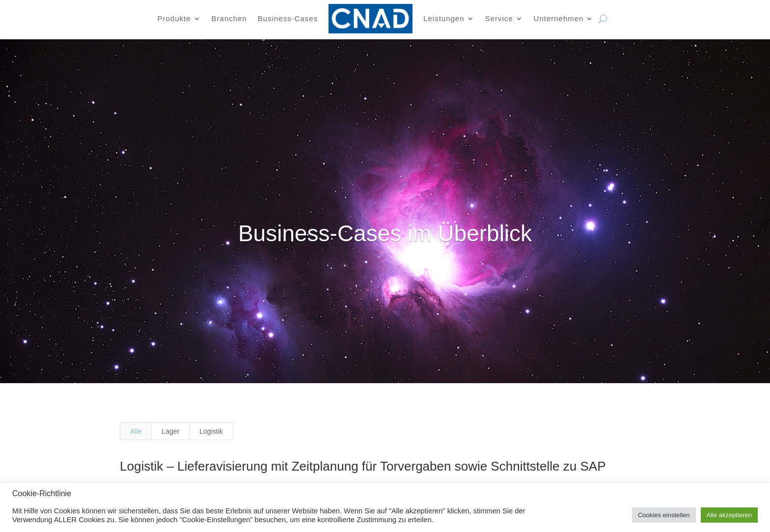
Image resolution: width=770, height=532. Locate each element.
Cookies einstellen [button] (664, 515)
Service (499, 18)
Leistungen (444, 18)
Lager (170, 431)
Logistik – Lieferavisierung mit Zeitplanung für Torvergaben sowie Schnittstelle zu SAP (360, 466)
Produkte (174, 18)
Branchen (229, 18)
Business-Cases (288, 18)
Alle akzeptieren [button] (729, 515)
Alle (136, 431)
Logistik (211, 431)
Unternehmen (559, 18)
